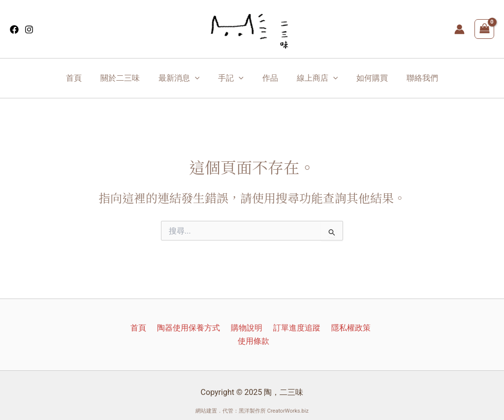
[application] (199, 78)
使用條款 (370, 328)
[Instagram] (29, 30)
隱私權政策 (327, 328)
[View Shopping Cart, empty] (484, 29)
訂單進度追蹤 (276, 328)
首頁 (126, 328)
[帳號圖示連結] (459, 29)
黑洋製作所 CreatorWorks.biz (274, 398)
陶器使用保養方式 (173, 328)
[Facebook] (14, 30)
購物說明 (228, 328)
